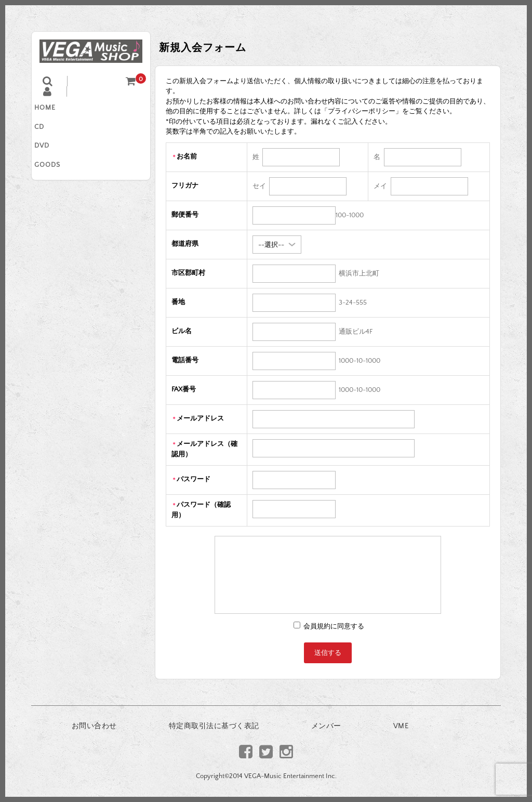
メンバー (326, 726)
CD (47, 131)
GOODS (55, 175)
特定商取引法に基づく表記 (214, 726)
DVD (50, 153)
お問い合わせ (94, 726)
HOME (53, 109)
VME (401, 726)
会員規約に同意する (333, 626)
